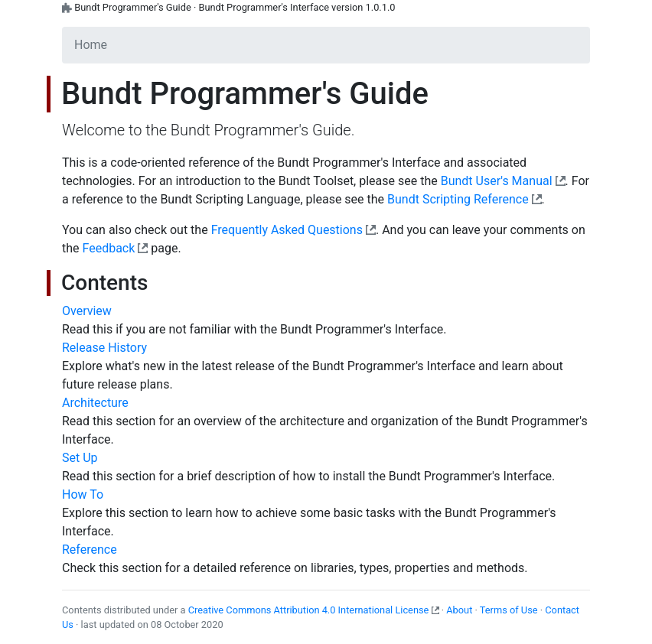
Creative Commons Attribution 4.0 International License (309, 610)
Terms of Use (509, 610)
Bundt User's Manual (497, 181)
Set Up (80, 458)
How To (83, 494)
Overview (87, 311)
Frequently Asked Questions (287, 230)
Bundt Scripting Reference (458, 199)
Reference (90, 550)
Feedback (109, 248)
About (459, 610)
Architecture (95, 403)
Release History (104, 348)
